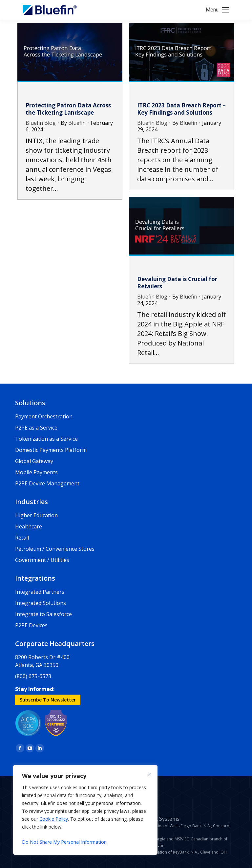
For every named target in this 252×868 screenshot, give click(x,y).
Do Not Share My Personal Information (64, 842)
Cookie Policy (54, 819)
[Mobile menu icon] (217, 10)
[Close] (150, 774)
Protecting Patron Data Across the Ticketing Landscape (68, 109)
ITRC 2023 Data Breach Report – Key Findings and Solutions (181, 109)
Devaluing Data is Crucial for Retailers (177, 283)
